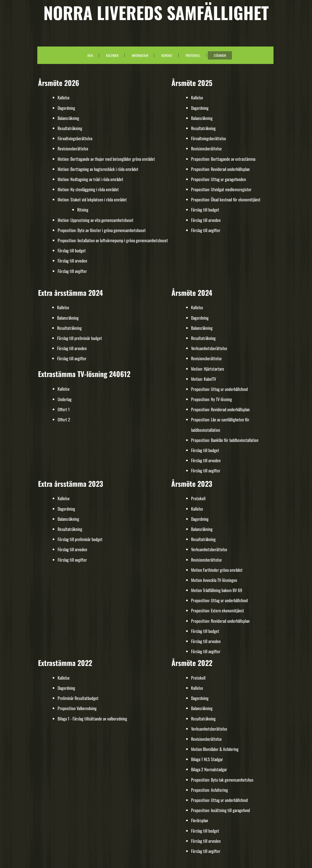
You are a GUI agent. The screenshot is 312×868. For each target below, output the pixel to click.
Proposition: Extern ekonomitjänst (218, 610)
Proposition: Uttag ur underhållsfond (219, 389)
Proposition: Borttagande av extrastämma (223, 159)
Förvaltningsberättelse (75, 138)
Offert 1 (64, 409)
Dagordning (66, 108)
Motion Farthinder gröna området (217, 570)
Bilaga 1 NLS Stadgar (207, 759)
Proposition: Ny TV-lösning (212, 399)
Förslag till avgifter (72, 271)
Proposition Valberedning (78, 708)
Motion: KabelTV (204, 379)
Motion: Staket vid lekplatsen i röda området (92, 199)
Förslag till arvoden (72, 261)
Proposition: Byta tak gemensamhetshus (222, 780)
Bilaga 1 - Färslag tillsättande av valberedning (92, 719)
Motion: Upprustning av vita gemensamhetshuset (96, 220)
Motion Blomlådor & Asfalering (215, 749)
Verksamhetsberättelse (209, 348)
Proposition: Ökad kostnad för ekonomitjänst (226, 199)
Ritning (83, 210)
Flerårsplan (200, 820)
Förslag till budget (72, 250)
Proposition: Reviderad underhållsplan (220, 169)
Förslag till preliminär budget (80, 338)
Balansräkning (68, 118)
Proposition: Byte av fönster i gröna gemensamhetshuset (102, 230)
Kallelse (64, 97)
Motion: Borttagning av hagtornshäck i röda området (98, 169)
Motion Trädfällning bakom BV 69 (217, 590)
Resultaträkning (70, 128)
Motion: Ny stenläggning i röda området (88, 189)
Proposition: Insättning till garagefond (220, 810)
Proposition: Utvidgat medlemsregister (221, 189)
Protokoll (198, 498)
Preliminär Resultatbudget (78, 698)
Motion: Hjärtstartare (208, 369)
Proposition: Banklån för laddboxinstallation (225, 440)
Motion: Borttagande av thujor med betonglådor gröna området (106, 159)
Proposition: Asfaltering (209, 790)
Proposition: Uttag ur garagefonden (218, 179)
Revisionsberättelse (73, 148)
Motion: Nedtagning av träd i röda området (90, 179)
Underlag (65, 399)
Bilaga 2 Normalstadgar (209, 769)
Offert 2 (64, 419)
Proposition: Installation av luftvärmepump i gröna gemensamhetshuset (113, 240)
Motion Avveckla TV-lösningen (214, 580)
